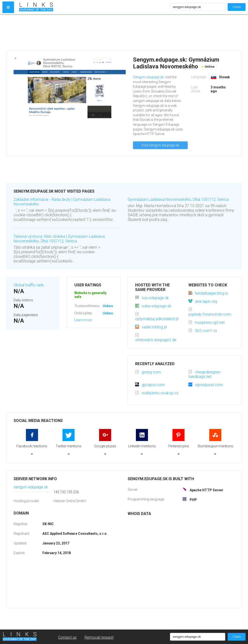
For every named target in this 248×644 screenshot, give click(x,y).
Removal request (99, 637)
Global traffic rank (29, 285)
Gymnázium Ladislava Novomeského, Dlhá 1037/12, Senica (178, 199)
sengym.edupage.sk (31, 487)
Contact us (67, 637)
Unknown (110, 306)
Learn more (83, 320)
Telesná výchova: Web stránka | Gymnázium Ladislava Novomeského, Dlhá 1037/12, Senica (59, 239)
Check (237, 7)
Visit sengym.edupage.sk (160, 145)
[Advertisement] (93, 32)
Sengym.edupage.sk (148, 77)
